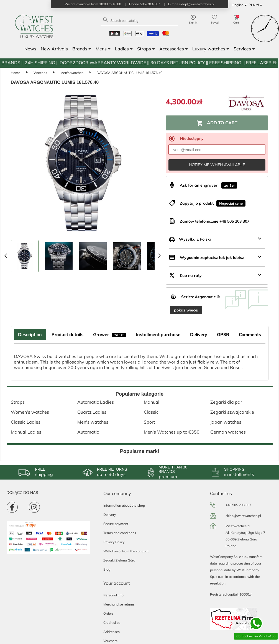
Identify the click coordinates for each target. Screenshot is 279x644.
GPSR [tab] (223, 334)
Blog (107, 569)
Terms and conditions (120, 533)
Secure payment (116, 524)
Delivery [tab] (199, 334)
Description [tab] (30, 334)
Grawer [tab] (110, 334)
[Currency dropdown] (256, 5)
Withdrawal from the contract (126, 551)
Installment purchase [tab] (158, 334)
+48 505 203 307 (238, 505)
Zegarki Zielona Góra (119, 560)
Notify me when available (217, 165)
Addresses (112, 632)
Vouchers (110, 641)
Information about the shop (124, 505)
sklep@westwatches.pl (243, 516)
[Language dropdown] (241, 5)
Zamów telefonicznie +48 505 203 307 (215, 221)
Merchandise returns (119, 604)
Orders (108, 613)
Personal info (113, 595)
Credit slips (112, 623)
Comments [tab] (250, 334)
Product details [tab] (67, 334)
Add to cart (217, 123)
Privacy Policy (114, 542)
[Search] (139, 20)
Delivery (110, 515)
